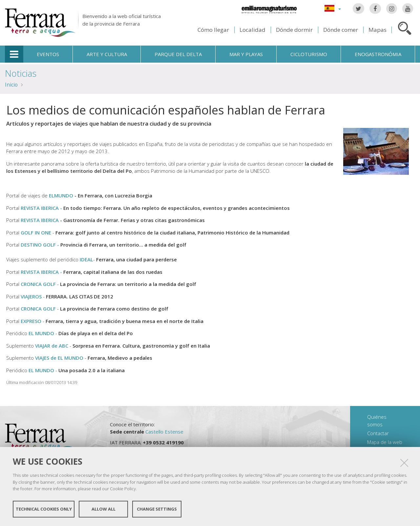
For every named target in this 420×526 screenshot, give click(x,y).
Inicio (11, 85)
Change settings (157, 509)
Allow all (104, 509)
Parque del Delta (178, 54)
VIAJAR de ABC (52, 346)
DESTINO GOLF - (41, 245)
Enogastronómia (378, 54)
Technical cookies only (44, 509)
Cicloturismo (309, 54)
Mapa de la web (385, 442)
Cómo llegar (213, 30)
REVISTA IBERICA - (42, 272)
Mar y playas (246, 54)
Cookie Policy (123, 489)
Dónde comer (341, 30)
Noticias (21, 73)
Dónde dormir (294, 30)
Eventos (48, 54)
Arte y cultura (107, 54)
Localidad (252, 30)
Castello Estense (164, 432)
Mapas (378, 30)
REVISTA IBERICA (40, 220)
